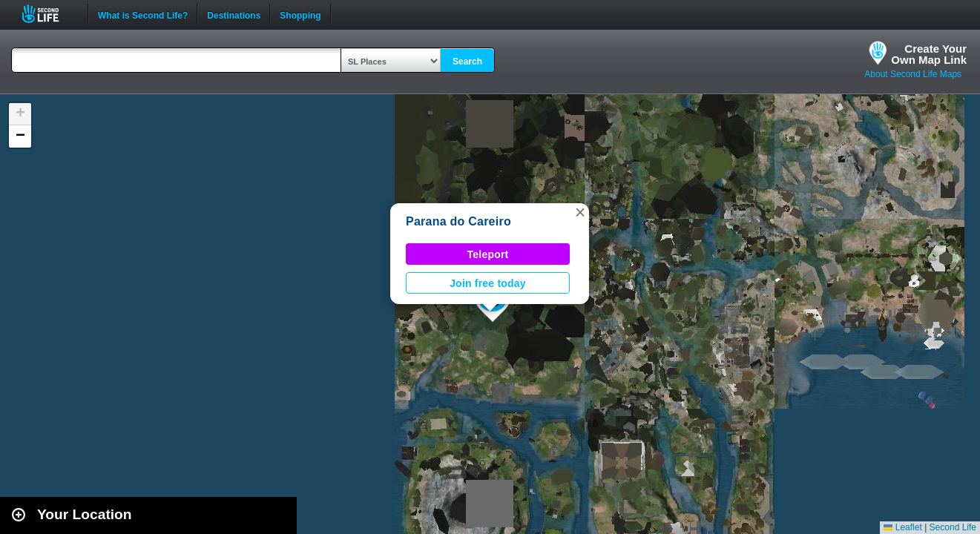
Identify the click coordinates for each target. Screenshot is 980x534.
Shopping (300, 14)
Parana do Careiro (458, 221)
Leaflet (902, 527)
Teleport (488, 254)
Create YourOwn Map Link (929, 54)
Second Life (49, 14)
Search (467, 62)
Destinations (234, 14)
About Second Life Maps (913, 74)
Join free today (488, 283)
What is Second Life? (143, 14)
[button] (580, 212)
